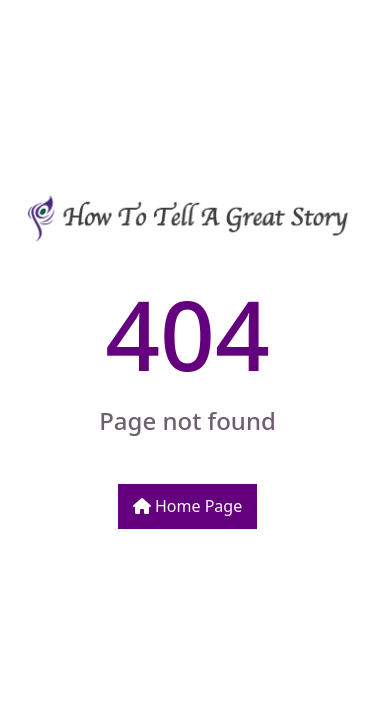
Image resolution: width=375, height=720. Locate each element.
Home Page (187, 506)
